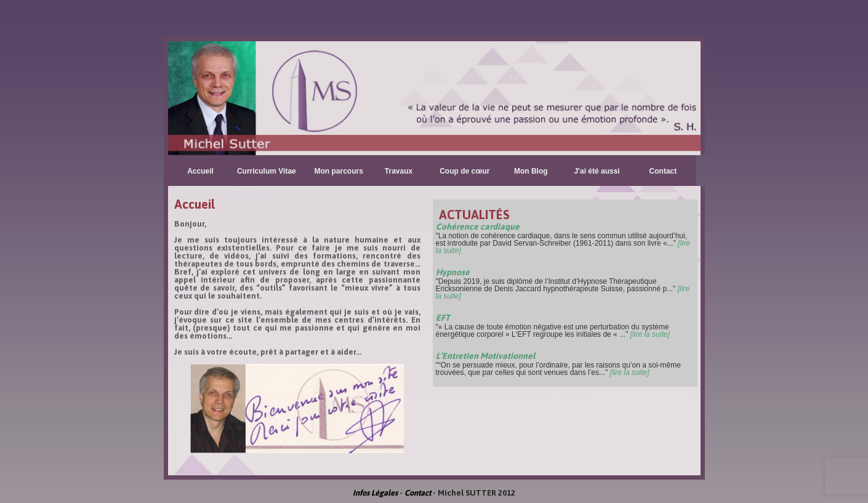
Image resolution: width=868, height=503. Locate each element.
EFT (443, 318)
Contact (663, 171)
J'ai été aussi (597, 171)
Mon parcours (339, 171)
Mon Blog (531, 171)
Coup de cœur (464, 171)
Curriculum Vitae (267, 171)
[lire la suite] (650, 334)
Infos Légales (375, 493)
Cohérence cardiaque (478, 227)
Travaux (399, 171)
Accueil (200, 171)
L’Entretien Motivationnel (485, 356)
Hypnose (453, 272)
